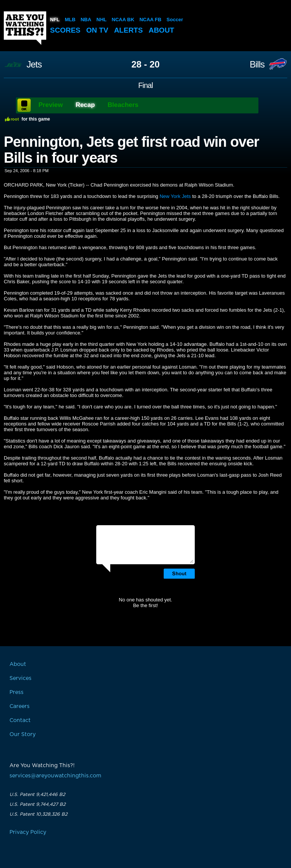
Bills (257, 64)
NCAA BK (123, 20)
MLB (70, 20)
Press (16, 692)
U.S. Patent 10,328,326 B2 (38, 814)
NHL (102, 20)
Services (20, 678)
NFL (55, 20)
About (161, 30)
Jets (34, 64)
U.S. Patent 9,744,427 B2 (38, 804)
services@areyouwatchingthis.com (55, 776)
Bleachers (123, 105)
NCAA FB (150, 20)
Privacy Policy (28, 832)
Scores (65, 30)
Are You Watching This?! (25, 28)
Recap (85, 105)
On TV (97, 30)
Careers (20, 706)
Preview (51, 105)
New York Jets (175, 196)
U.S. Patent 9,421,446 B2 (37, 794)
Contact (20, 720)
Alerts (128, 30)
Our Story (23, 735)
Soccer (175, 20)
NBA (86, 20)
